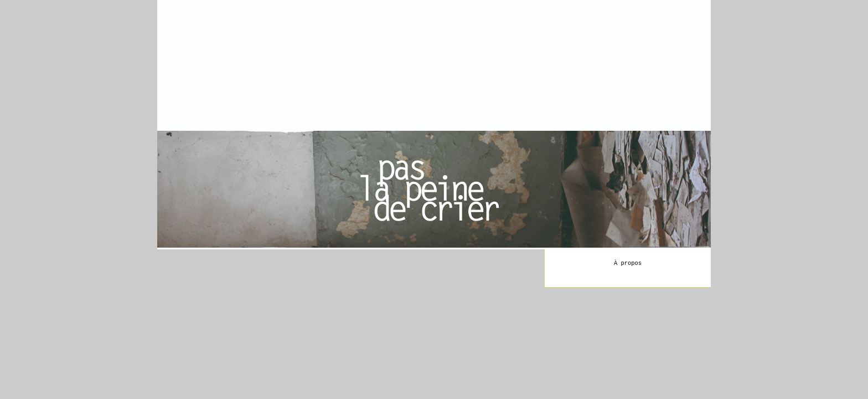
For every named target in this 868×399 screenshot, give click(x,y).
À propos (628, 263)
